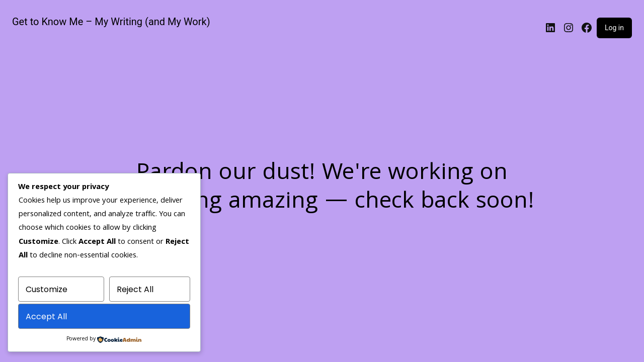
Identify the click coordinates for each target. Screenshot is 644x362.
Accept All (46, 316)
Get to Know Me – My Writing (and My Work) (111, 22)
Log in (614, 28)
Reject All (135, 289)
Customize (47, 289)
